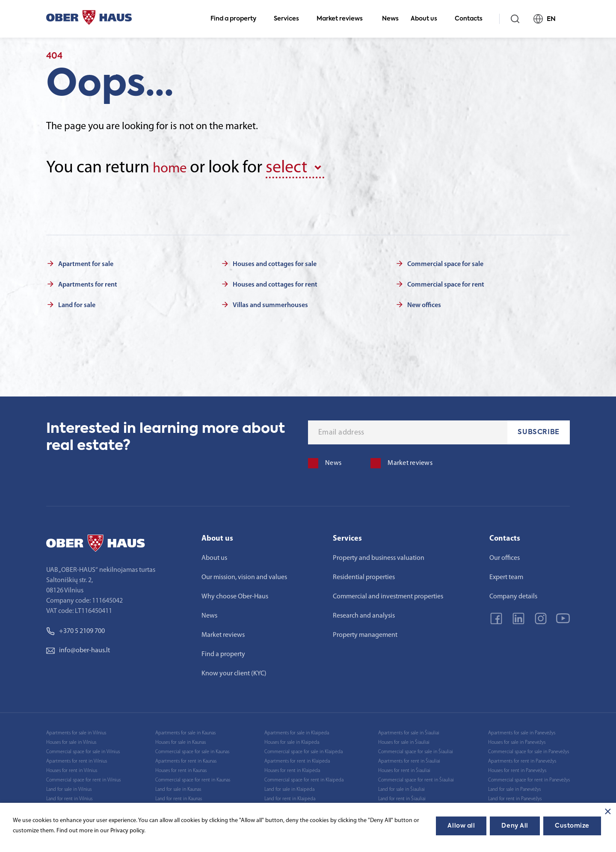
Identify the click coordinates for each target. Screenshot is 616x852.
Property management (365, 633)
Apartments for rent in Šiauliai (409, 759)
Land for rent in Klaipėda (290, 797)
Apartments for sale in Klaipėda (297, 731)
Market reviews (343, 19)
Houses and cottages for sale (275, 262)
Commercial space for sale (445, 262)
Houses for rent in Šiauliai (404, 769)
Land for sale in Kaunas (178, 787)
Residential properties (364, 575)
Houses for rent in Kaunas (181, 769)
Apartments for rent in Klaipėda (297, 759)
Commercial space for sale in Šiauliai (416, 750)
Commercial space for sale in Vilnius (83, 750)
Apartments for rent (88, 283)
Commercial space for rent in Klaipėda (304, 778)
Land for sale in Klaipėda (289, 787)
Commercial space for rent (446, 283)
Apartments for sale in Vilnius (76, 731)
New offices (424, 303)
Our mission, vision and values (244, 575)
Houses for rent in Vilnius (72, 769)
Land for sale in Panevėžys (514, 787)
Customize (572, 826)
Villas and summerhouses (270, 303)
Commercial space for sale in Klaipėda (304, 750)
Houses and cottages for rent (275, 283)
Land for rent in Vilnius (69, 797)
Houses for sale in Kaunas (181, 740)
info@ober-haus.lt (78, 648)
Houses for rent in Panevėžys (517, 769)
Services (290, 19)
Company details (513, 595)
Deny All (515, 826)
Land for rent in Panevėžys (515, 797)
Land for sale (77, 303)
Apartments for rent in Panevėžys (522, 759)
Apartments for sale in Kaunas (185, 731)
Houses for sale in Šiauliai (404, 740)
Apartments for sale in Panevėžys (522, 731)
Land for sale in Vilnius (69, 787)
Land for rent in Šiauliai (402, 797)
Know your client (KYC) (234, 672)
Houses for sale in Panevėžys (517, 740)
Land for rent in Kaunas (179, 797)
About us (428, 19)
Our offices (505, 556)
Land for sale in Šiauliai (401, 787)
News (390, 19)
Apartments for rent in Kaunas (186, 759)
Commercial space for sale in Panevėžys (529, 750)
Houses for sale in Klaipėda (292, 740)
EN (548, 19)
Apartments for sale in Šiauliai (409, 731)
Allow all (461, 826)
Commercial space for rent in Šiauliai (416, 778)
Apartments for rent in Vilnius (77, 759)
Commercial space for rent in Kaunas (193, 778)
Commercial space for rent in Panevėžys (529, 778)
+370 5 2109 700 (76, 629)
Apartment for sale (86, 262)
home (173, 168)
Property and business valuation (379, 556)
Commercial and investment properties (388, 595)
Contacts (472, 19)
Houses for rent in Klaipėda (292, 769)
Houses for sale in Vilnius (71, 740)
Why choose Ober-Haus (235, 595)
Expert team (506, 575)
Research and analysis (364, 614)
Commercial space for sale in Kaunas (192, 750)
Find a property (237, 19)
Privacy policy (127, 831)
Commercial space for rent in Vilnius (83, 778)
